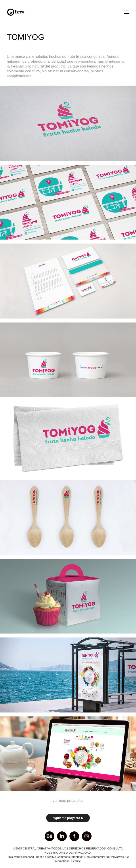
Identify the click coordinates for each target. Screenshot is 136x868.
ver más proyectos (68, 801)
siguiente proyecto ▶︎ (68, 818)
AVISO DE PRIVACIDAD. (75, 853)
